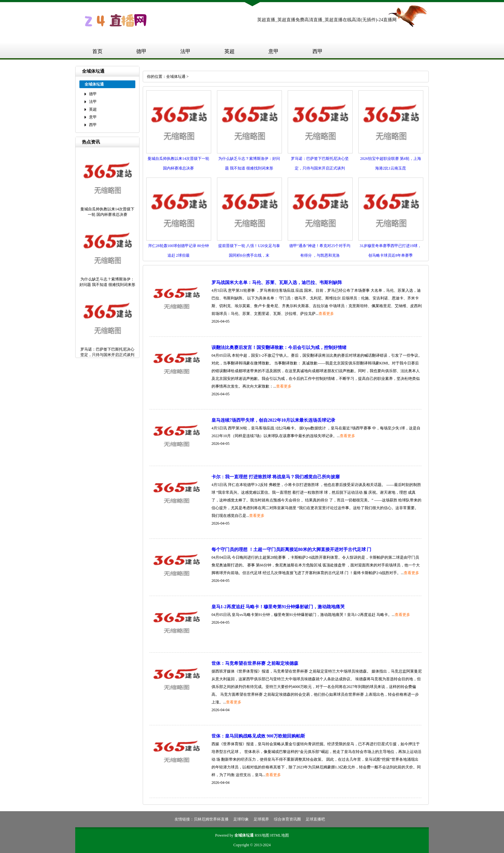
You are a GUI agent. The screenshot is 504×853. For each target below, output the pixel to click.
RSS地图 (262, 835)
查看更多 (326, 314)
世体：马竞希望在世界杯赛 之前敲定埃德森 (255, 663)
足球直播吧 (315, 819)
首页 (97, 51)
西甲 (318, 51)
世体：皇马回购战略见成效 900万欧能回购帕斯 (258, 736)
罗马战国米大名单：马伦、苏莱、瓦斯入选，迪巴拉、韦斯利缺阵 (277, 283)
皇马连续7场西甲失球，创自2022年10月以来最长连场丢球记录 (273, 420)
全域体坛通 (176, 77)
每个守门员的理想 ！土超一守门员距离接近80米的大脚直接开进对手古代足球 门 (291, 550)
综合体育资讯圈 (287, 819)
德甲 (141, 51)
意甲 (274, 51)
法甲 (185, 51)
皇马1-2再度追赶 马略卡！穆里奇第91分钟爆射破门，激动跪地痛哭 (278, 607)
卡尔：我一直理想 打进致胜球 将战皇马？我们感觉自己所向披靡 (276, 477)
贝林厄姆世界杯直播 (211, 819)
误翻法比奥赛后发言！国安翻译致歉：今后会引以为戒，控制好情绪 (279, 348)
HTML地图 (280, 835)
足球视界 (261, 819)
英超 (230, 51)
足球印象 (241, 819)
